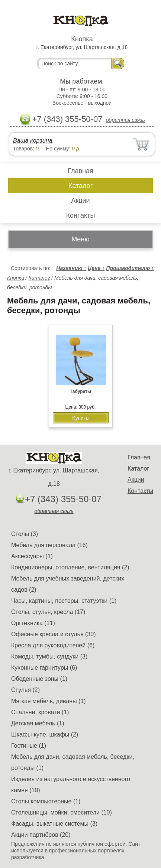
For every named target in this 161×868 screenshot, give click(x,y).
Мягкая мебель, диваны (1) (49, 701)
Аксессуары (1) (32, 556)
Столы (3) (25, 534)
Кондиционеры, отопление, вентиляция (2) (70, 567)
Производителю (130, 268)
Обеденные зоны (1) (39, 679)
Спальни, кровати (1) (40, 712)
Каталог (80, 186)
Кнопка (16, 278)
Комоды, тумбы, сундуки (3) (49, 656)
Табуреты (80, 391)
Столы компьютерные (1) (46, 801)
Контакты (81, 215)
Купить (80, 418)
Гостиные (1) (29, 746)
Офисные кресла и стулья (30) (53, 634)
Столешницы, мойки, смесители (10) (62, 812)
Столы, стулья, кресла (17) (48, 612)
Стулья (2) (25, 690)
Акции (80, 201)
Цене (96, 268)
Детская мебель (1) (38, 723)
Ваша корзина (33, 141)
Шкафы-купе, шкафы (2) (45, 734)
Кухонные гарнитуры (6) (44, 668)
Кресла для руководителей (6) (53, 645)
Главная (80, 171)
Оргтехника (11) (33, 623)
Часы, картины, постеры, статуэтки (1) (64, 601)
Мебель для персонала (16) (49, 545)
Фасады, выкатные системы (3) (54, 824)
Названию (71, 268)
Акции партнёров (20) (41, 835)
